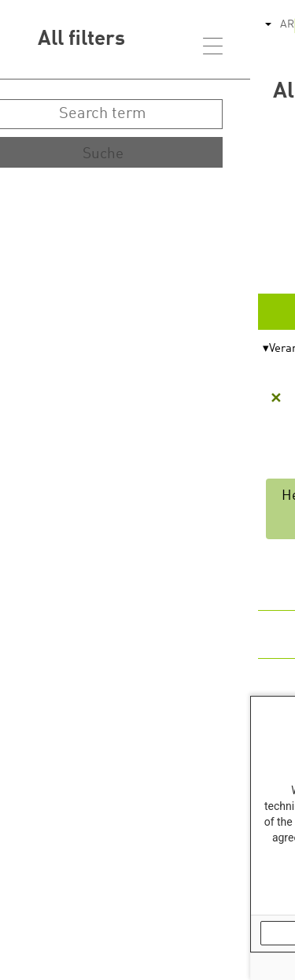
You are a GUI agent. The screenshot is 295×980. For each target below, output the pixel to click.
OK (230, 933)
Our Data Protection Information (218, 896)
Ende (248, 264)
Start (249, 215)
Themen (162, 349)
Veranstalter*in (58, 349)
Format (257, 349)
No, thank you (92, 933)
